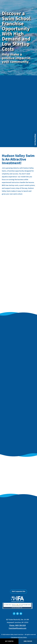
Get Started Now (35, 140)
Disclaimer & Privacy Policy (19, 637)
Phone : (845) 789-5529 (17, 625)
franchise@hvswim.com (18, 628)
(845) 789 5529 (28, 641)
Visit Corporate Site (19, 591)
